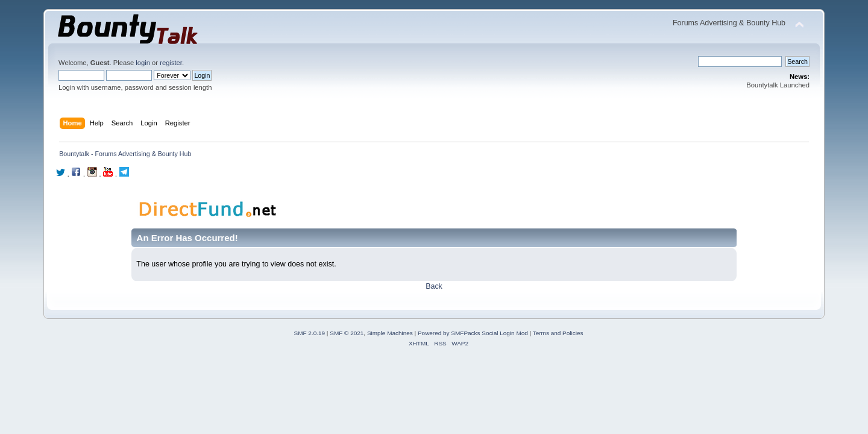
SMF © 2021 (347, 333)
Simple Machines (390, 333)
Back (434, 286)
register (171, 63)
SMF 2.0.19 (310, 333)
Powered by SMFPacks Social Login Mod (473, 333)
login (143, 63)
